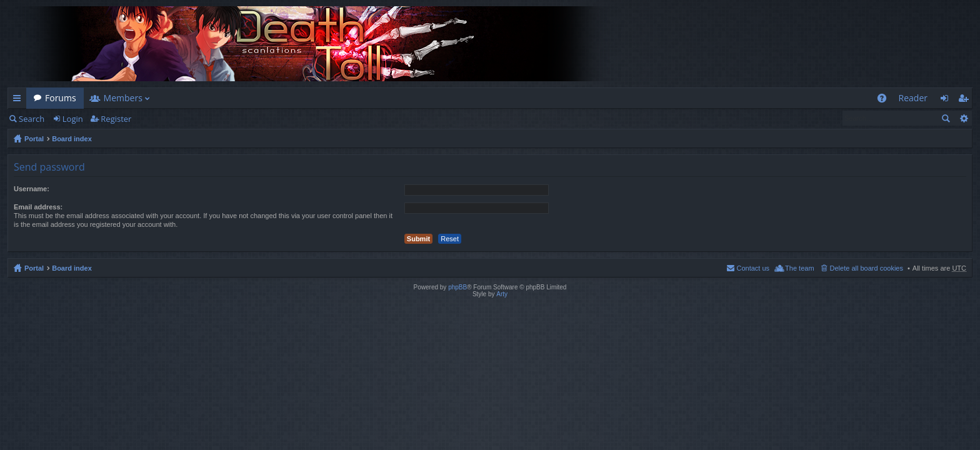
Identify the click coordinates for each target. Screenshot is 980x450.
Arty (502, 294)
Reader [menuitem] (913, 98)
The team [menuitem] (799, 268)
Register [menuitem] (966, 100)
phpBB (457, 287)
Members (123, 98)
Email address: (38, 207)
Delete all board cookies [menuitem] (867, 268)
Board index (72, 139)
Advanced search (963, 118)
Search (32, 119)
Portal (34, 139)
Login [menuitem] (948, 100)
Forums (61, 98)
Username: (32, 189)
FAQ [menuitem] (885, 100)
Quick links (19, 100)
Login (73, 119)
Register (116, 119)
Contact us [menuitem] (753, 268)
